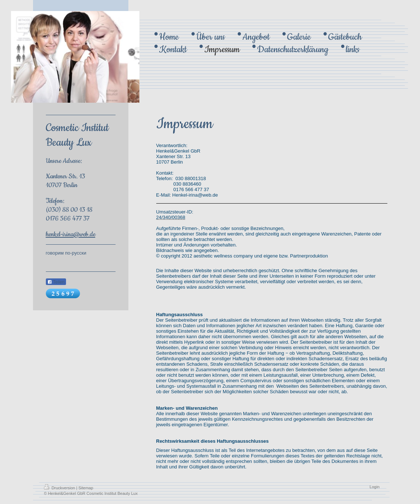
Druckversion (60, 488)
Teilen (56, 282)
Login (375, 487)
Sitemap (86, 488)
